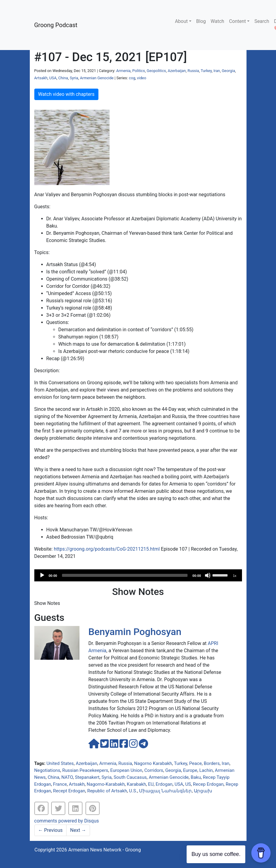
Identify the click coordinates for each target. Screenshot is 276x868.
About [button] (181, 21)
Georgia (228, 71)
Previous (51, 830)
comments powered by (67, 821)
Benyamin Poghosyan (135, 632)
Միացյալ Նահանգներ (165, 791)
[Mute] (208, 575)
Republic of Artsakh (107, 791)
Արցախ (203, 791)
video (142, 78)
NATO (67, 777)
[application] (138, 575)
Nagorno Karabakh (153, 763)
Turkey (206, 71)
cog (132, 78)
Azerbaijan (177, 71)
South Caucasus (130, 777)
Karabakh (136, 784)
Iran (217, 71)
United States (60, 763)
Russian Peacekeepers (85, 770)
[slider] (125, 575)
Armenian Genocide (97, 78)
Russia (193, 71)
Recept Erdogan (69, 791)
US (188, 784)
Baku (196, 777)
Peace (196, 763)
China (63, 78)
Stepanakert (87, 777)
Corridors (154, 770)
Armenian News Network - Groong (105, 850)
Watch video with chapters (66, 94)
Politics (139, 71)
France (60, 784)
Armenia (123, 71)
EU (151, 784)
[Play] (42, 575)
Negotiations (47, 770)
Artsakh (41, 78)
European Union (126, 770)
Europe (190, 770)
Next (78, 830)
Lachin (206, 770)
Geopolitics (156, 71)
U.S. (133, 791)
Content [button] (237, 21)
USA (53, 78)
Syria (74, 78)
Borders (212, 763)
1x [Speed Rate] (235, 576)
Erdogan (164, 784)
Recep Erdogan (208, 784)
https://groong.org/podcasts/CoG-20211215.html (107, 549)
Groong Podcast (56, 25)
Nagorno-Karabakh (106, 784)
